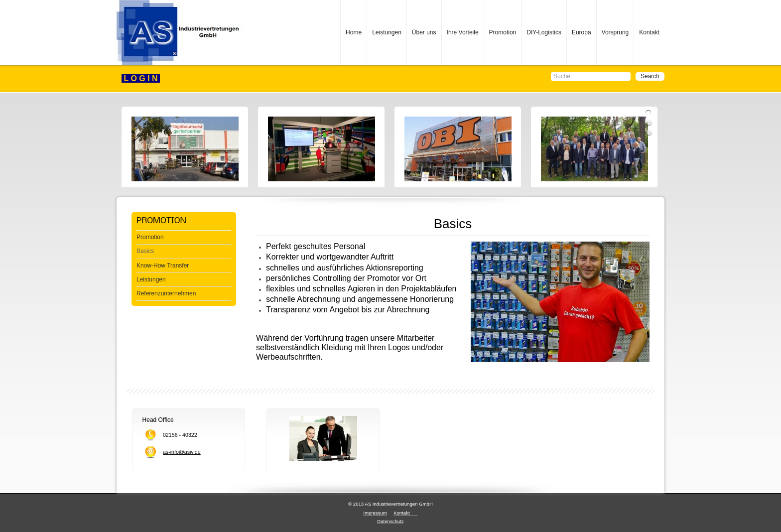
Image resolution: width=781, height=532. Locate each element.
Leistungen (387, 32)
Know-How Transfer (163, 266)
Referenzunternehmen (166, 293)
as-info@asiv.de (182, 452)
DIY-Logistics (544, 32)
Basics (145, 251)
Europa (582, 32)
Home (354, 32)
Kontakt (649, 32)
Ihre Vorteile (463, 32)
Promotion (503, 32)
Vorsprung (615, 32)
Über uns (424, 32)
